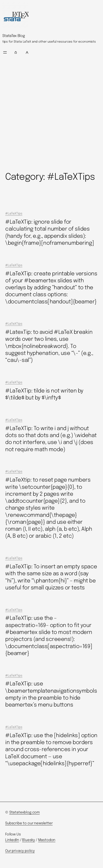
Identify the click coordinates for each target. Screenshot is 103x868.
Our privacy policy (20, 851)
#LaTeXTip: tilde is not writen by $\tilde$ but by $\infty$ (44, 394)
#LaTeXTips (14, 214)
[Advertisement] (51, 115)
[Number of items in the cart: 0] (16, 52)
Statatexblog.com (25, 812)
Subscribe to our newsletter (29, 823)
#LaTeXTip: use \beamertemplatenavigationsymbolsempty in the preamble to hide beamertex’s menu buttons (51, 694)
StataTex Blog (14, 36)
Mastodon (47, 840)
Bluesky (29, 840)
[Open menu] (5, 52)
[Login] (62, 52)
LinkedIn (12, 840)
